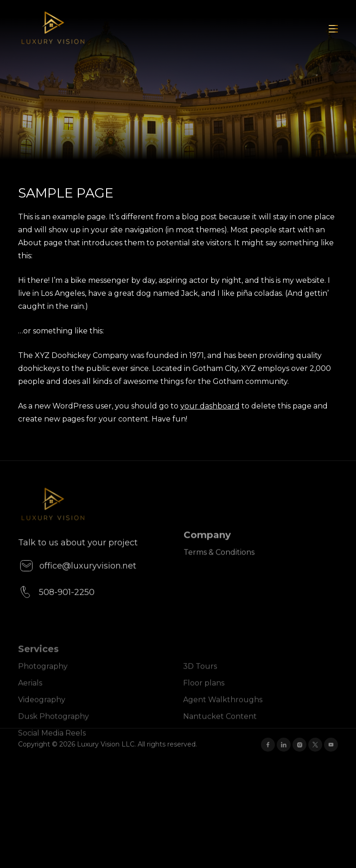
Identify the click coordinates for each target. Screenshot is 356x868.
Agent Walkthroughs (223, 713)
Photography (43, 680)
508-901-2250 (56, 611)
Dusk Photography (54, 730)
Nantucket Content (220, 730)
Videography (42, 713)
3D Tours (200, 680)
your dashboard (210, 406)
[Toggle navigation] (333, 29)
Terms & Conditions (219, 570)
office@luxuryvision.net (77, 585)
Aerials (30, 696)
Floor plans (204, 696)
